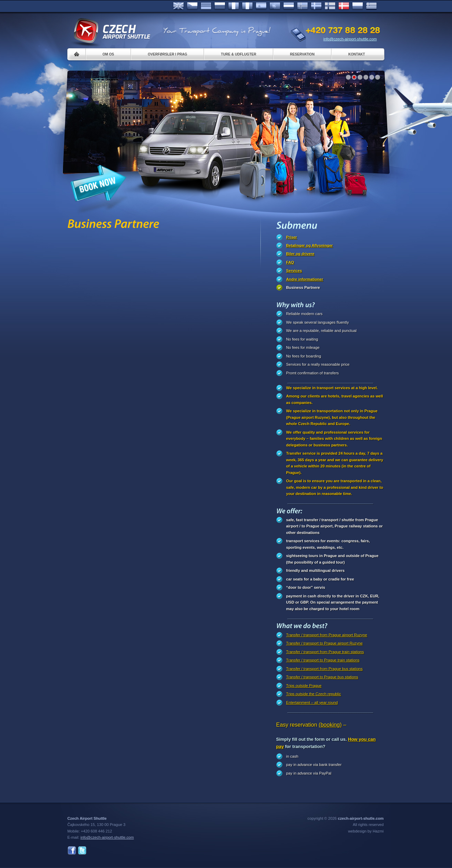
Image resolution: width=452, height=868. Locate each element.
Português (275, 6)
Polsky (358, 6)
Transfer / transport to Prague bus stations (322, 677)
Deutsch (206, 6)
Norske (302, 6)
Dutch (289, 6)
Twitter (82, 851)
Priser (292, 237)
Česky (192, 6)
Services (294, 271)
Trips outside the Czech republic (314, 694)
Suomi (330, 6)
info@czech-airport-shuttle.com (350, 39)
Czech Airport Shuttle (112, 31)
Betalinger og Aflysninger (310, 245)
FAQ (290, 262)
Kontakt (357, 54)
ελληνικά (371, 6)
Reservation (302, 54)
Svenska (316, 6)
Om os (109, 54)
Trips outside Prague (304, 686)
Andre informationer (305, 279)
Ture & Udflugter (238, 54)
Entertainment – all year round (312, 703)
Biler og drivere (300, 254)
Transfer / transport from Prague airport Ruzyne (327, 635)
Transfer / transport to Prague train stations (323, 660)
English (178, 6)
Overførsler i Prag (167, 54)
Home (77, 54)
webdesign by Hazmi (366, 831)
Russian (220, 6)
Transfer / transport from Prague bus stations (325, 669)
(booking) (330, 725)
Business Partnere (303, 287)
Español (261, 6)
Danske (344, 6)
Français (234, 6)
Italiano (247, 6)
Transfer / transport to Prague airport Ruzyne (325, 643)
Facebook (72, 851)
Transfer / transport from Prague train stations (325, 652)
